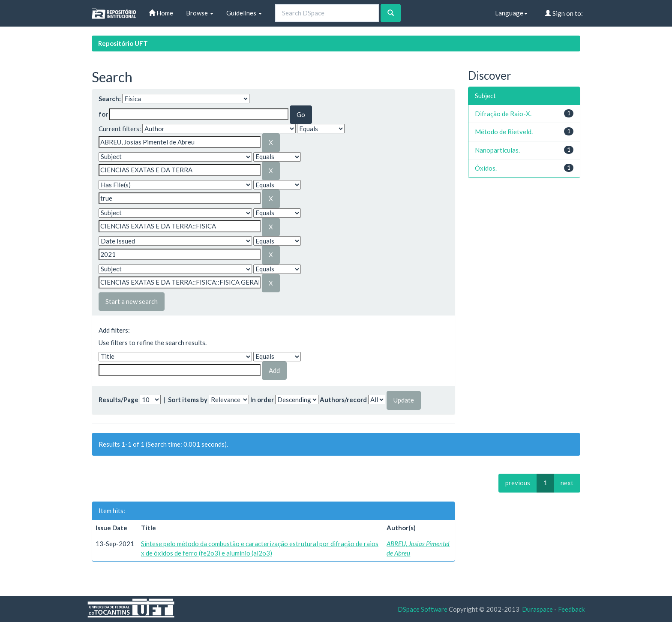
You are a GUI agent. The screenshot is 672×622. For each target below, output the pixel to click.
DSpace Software (423, 609)
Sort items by (188, 400)
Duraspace (537, 609)
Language (511, 13)
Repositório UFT (123, 43)
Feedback (571, 609)
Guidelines (244, 13)
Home (161, 13)
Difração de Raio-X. (503, 114)
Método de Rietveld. (504, 132)
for (103, 114)
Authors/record (343, 400)
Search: (110, 99)
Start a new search (132, 301)
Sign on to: (564, 13)
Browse (200, 13)
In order (262, 400)
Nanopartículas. (497, 150)
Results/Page (118, 400)
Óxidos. (486, 168)
